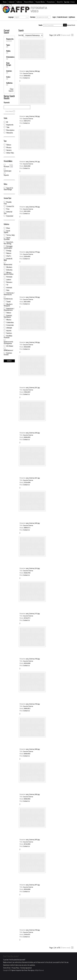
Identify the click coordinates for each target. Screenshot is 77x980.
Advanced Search (71, 25)
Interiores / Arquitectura (9, 309)
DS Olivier (10, 346)
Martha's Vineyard (8, 305)
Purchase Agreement (26, 968)
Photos (9, 148)
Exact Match (9, 112)
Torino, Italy (10, 235)
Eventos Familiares (8, 316)
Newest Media (29, 2)
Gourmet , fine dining (9, 243)
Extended (10, 216)
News (5, 2)
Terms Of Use (7, 968)
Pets (8, 290)
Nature (9, 253)
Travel (8, 302)
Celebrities (10, 323)
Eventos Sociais (8, 354)
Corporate (10, 325)
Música (9, 320)
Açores (9, 331)
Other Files (10, 153)
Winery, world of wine (9, 273)
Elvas (8, 228)
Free (8, 209)
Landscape (8, 171)
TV (7, 285)
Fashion (9, 333)
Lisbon (9, 280)
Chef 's (9, 256)
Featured (11, 2)
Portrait (6, 167)
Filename (10, 133)
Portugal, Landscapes (8, 247)
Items (73, 2)
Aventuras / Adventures (9, 294)
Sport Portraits (7, 239)
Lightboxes (72, 17)
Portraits (9, 277)
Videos (9, 145)
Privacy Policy (15, 968)
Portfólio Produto (8, 337)
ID (7, 122)
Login (54, 17)
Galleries (19, 2)
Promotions (51, 2)
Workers (9, 267)
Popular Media (40, 2)
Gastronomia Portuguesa (8, 343)
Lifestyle (9, 328)
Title (8, 127)
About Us (60, 2)
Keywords (10, 125)
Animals (9, 288)
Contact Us (10, 206)
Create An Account (62, 17)
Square (6, 175)
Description (10, 130)
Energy (9, 251)
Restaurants (8, 265)
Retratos (9, 282)
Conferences (8, 299)
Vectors (9, 150)
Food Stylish (7, 232)
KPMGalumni (8, 350)
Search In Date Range (8, 189)
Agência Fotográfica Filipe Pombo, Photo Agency (23, 970)
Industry (9, 270)
